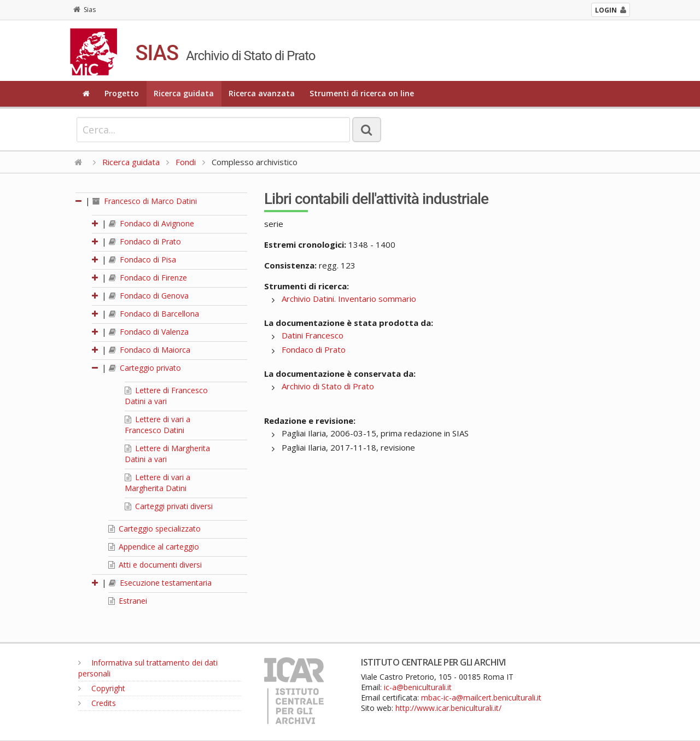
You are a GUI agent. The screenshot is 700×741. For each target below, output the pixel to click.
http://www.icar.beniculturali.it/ (448, 708)
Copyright (102, 688)
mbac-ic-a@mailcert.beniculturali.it (481, 698)
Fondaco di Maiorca (150, 350)
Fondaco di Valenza (149, 332)
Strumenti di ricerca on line (362, 93)
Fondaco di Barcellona (154, 314)
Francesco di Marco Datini (145, 201)
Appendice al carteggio (154, 547)
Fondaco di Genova (149, 296)
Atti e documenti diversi (155, 565)
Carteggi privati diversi (169, 506)
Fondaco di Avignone (151, 223)
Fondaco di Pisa (142, 259)
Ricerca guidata (184, 93)
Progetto (122, 93)
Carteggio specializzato (154, 529)
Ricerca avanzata (262, 93)
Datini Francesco (313, 335)
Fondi (186, 162)
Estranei (128, 601)
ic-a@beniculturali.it (418, 687)
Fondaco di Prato (145, 241)
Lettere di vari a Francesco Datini (157, 425)
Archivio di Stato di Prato (328, 386)
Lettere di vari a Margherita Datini (157, 483)
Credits (97, 703)
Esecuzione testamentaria (160, 583)
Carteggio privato (145, 368)
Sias (84, 10)
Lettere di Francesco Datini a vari (166, 396)
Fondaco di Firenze (148, 278)
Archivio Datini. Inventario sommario (349, 299)
